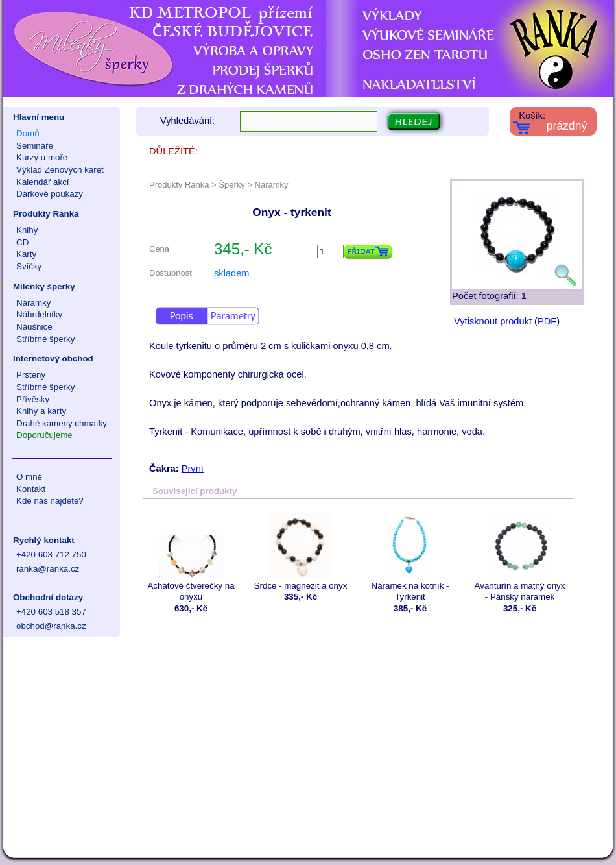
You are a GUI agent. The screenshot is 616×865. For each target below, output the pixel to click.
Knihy (27, 230)
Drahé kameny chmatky (62, 423)
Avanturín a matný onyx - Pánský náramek (520, 557)
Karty (26, 254)
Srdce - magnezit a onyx (301, 552)
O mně (29, 477)
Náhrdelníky (39, 314)
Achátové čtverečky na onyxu (191, 557)
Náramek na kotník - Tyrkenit (410, 557)
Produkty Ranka (46, 214)
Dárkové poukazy (50, 194)
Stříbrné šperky (45, 339)
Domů (28, 133)
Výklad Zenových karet (60, 170)
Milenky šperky (44, 286)
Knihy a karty (41, 411)
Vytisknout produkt (493, 321)
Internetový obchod (53, 359)
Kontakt (31, 489)
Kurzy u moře (42, 157)
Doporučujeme (44, 435)
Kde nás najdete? (50, 501)
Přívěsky (33, 399)
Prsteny (31, 375)
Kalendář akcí (43, 182)
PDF (547, 321)
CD (22, 242)
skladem (232, 273)
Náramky (33, 303)
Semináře (35, 146)
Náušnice (34, 327)
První (193, 469)
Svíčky (29, 266)
